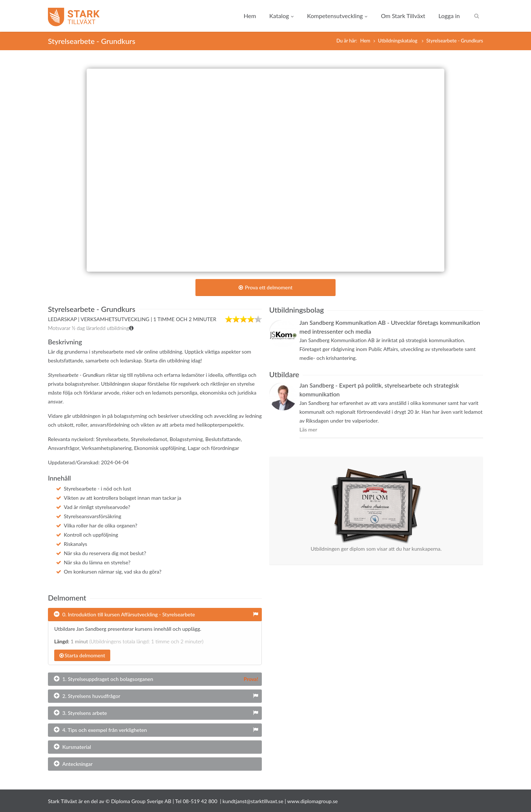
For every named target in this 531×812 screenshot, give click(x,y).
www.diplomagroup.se (313, 801)
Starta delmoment (82, 655)
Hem (250, 16)
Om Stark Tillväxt (403, 16)
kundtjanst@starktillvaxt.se (253, 801)
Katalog (281, 16)
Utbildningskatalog (398, 41)
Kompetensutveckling (337, 16)
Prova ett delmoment (266, 287)
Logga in (449, 16)
